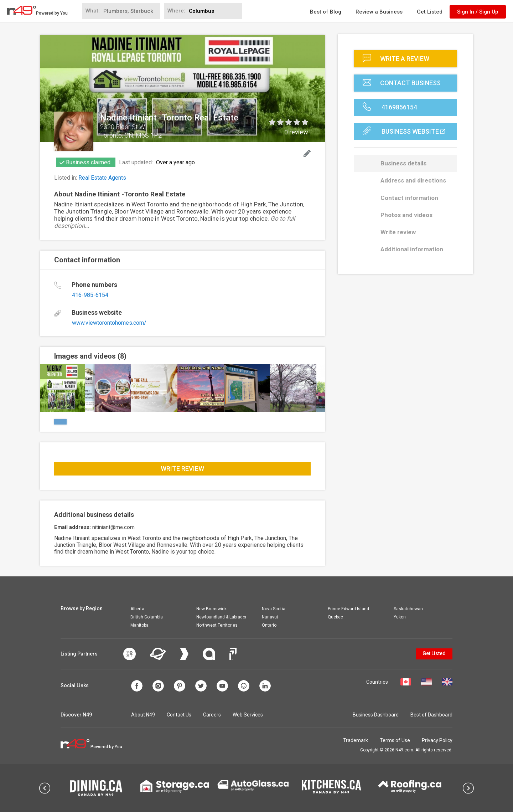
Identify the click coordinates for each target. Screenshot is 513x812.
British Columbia (147, 617)
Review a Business (379, 12)
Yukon (400, 617)
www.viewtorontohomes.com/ (109, 323)
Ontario (269, 625)
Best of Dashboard (431, 715)
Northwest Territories (217, 625)
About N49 (143, 715)
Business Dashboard (376, 715)
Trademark (356, 740)
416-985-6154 (90, 295)
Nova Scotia (274, 609)
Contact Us (179, 715)
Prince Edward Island (348, 609)
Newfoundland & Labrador (221, 617)
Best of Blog (326, 12)
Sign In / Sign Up (478, 12)
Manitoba (139, 625)
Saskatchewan (408, 609)
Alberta (137, 609)
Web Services (248, 715)
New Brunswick (211, 609)
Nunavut (270, 617)
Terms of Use (395, 740)
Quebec (335, 617)
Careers (212, 715)
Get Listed (430, 12)
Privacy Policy (437, 740)
